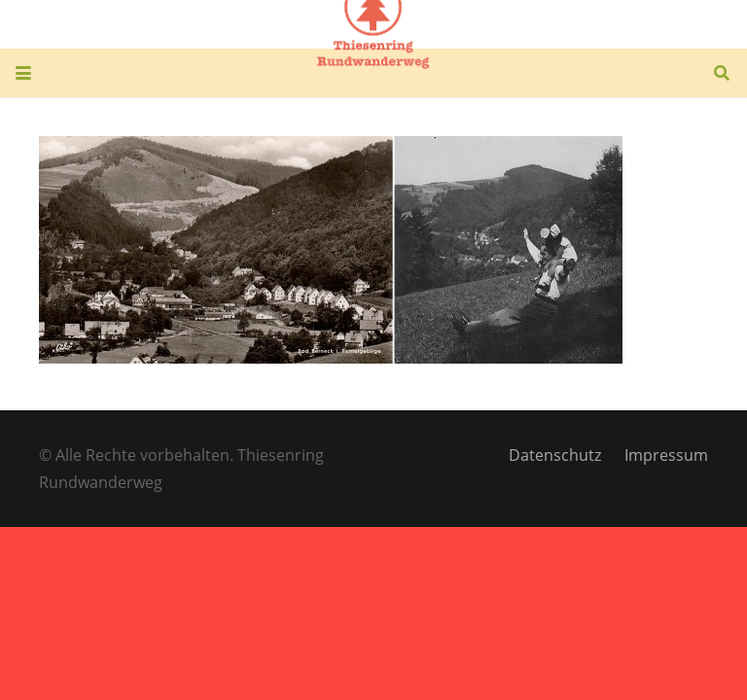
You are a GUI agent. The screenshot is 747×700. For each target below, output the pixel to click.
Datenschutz (555, 455)
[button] (23, 73)
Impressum (666, 455)
